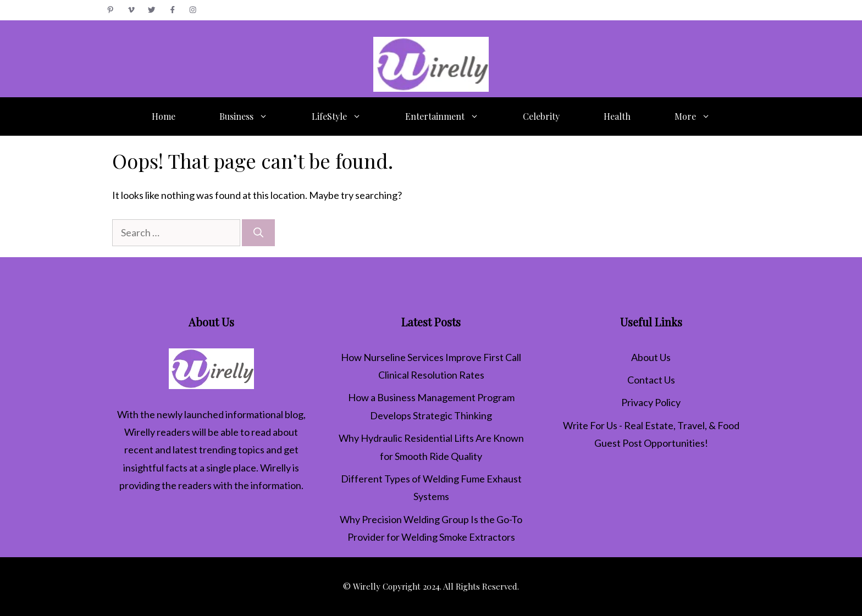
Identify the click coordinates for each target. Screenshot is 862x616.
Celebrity (541, 116)
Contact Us (651, 380)
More (703, 116)
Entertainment (453, 116)
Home (164, 116)
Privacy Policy (651, 402)
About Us (651, 357)
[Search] (258, 233)
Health (617, 116)
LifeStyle (347, 116)
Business (255, 116)
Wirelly (140, 432)
